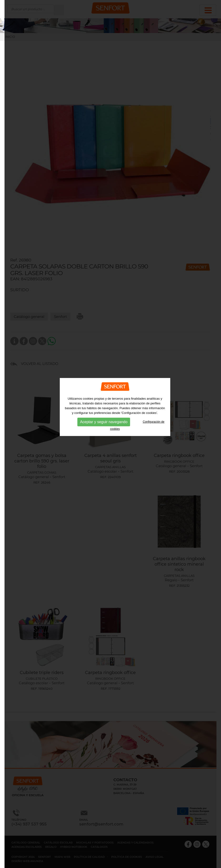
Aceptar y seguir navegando (104, 408)
